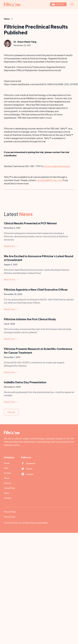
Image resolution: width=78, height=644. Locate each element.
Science (8, 483)
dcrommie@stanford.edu (57, 166)
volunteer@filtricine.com (49, 180)
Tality (6, 468)
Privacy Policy (10, 512)
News (6, 493)
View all (11, 412)
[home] (12, 4)
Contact (8, 498)
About (7, 478)
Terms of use (9, 517)
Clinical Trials (9, 488)
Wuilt (45, 523)
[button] (71, 4)
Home (7, 463)
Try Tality (8, 473)
